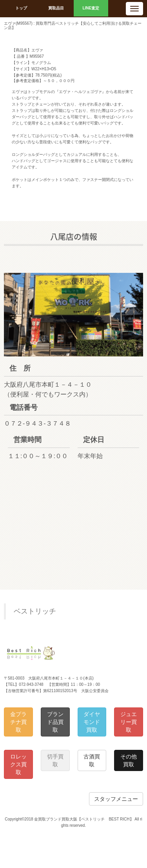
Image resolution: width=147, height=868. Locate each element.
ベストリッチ (35, 611)
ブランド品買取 (55, 722)
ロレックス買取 (18, 764)
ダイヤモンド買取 (92, 722)
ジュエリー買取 (129, 722)
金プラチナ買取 (18, 722)
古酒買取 (92, 760)
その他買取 (129, 760)
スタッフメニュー (116, 799)
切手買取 (55, 760)
